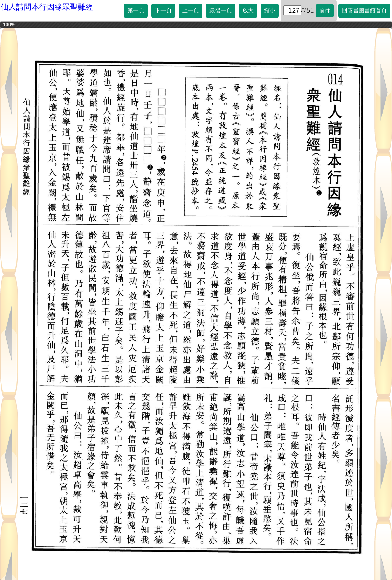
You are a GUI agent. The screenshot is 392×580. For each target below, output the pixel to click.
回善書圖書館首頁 (364, 10)
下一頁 (163, 10)
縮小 (270, 10)
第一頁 (136, 10)
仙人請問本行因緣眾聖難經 (47, 7)
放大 (248, 10)
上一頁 (191, 10)
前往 (325, 11)
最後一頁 (221, 10)
